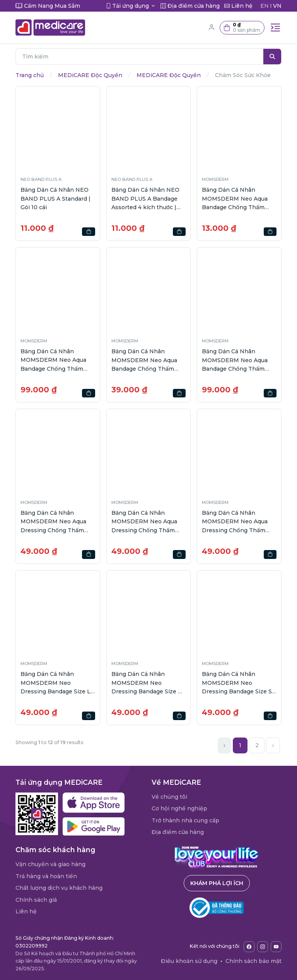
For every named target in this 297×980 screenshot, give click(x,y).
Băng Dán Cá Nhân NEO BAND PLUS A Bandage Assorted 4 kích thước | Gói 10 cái (145, 199)
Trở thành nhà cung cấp (185, 820)
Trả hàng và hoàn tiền (46, 876)
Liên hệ (26, 911)
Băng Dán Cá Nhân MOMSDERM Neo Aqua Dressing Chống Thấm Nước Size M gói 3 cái (144, 522)
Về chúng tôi (169, 797)
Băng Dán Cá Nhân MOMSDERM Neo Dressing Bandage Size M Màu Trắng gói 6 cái (147, 683)
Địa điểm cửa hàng (178, 832)
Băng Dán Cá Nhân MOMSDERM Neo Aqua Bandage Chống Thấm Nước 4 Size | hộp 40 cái (54, 360)
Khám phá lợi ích (217, 883)
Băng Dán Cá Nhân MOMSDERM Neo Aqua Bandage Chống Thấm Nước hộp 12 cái (144, 360)
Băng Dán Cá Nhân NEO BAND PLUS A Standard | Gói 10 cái (55, 199)
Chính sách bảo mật (253, 961)
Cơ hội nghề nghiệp (179, 808)
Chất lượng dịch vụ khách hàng (59, 888)
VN (277, 6)
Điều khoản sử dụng (189, 961)
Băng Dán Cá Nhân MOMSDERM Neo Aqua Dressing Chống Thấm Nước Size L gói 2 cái (53, 522)
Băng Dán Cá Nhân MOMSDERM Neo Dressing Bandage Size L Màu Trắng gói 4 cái (55, 683)
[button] (242, 28)
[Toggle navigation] (275, 28)
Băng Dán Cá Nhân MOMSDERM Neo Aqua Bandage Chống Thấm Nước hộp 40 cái (235, 360)
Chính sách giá (36, 900)
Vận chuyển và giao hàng (50, 864)
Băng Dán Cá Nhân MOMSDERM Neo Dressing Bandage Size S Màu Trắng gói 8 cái (237, 683)
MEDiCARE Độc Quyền (90, 75)
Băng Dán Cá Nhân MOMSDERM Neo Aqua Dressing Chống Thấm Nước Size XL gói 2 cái (235, 522)
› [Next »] (273, 745)
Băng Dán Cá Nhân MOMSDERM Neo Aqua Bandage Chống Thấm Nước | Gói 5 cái (235, 199)
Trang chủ (30, 75)
